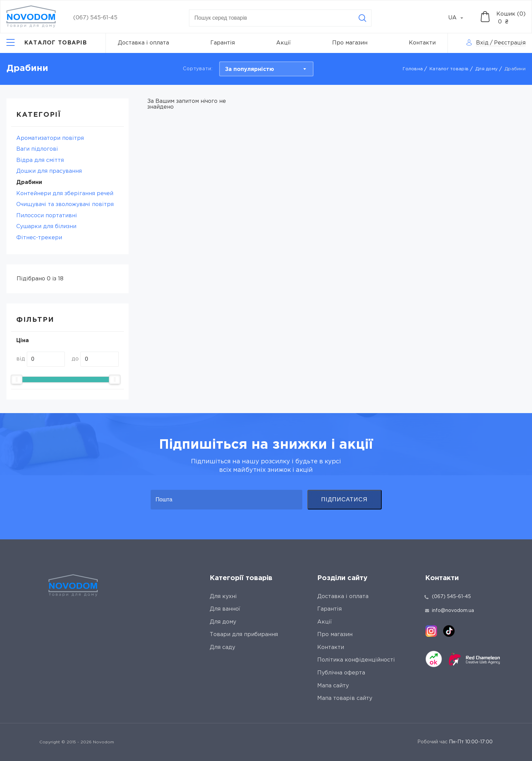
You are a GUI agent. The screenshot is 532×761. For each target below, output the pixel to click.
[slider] (17, 379)
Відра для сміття (40, 160)
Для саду (222, 647)
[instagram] (431, 631)
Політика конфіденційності (356, 660)
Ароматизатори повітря (50, 138)
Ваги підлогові (37, 149)
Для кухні (223, 597)
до (75, 359)
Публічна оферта (341, 673)
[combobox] (459, 18)
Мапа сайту (333, 686)
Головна (413, 69)
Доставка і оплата (143, 43)
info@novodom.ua (450, 611)
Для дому (487, 69)
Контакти (422, 43)
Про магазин (350, 43)
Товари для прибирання (244, 635)
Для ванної (225, 609)
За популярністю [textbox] (250, 69)
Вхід (482, 43)
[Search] (362, 18)
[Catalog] (47, 43)
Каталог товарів (449, 69)
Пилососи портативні (47, 216)
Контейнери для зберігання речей (65, 194)
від (21, 359)
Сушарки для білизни (46, 227)
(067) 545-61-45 (95, 18)
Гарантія (223, 43)
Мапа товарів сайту (345, 698)
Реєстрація (510, 43)
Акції (283, 43)
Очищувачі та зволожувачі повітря (65, 205)
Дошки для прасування (49, 171)
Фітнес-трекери (39, 238)
